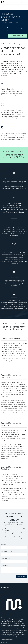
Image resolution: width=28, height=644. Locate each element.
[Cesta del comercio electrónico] (22, 2)
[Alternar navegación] (25, 2)
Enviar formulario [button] (21, 576)
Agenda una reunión (17, 36)
